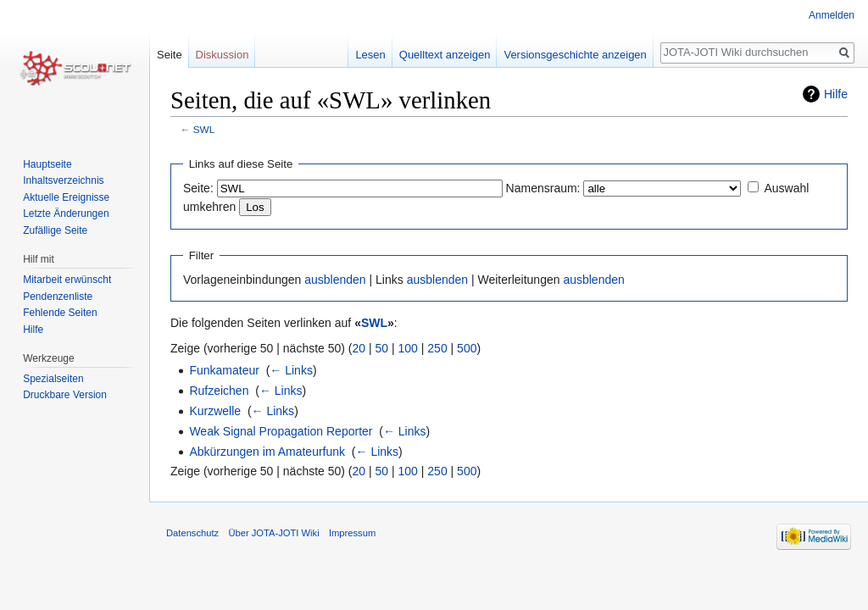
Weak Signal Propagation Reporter (281, 431)
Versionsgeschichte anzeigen (575, 55)
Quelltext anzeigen (445, 55)
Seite (170, 55)
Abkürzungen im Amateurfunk (267, 452)
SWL (204, 129)
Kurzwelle (215, 411)
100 (408, 348)
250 (437, 348)
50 (382, 348)
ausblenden (335, 280)
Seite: (198, 188)
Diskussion (223, 55)
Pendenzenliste (58, 297)
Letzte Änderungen (66, 213)
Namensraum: (543, 188)
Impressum (352, 533)
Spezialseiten (53, 379)
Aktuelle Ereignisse (66, 197)
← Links (291, 370)
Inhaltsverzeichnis (63, 180)
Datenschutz (192, 533)
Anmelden (832, 15)
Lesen (370, 55)
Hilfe (836, 94)
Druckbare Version (65, 395)
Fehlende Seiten (60, 313)
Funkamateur (224, 370)
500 (467, 348)
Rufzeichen (219, 391)
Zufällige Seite (55, 230)
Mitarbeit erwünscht (67, 280)
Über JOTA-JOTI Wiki (273, 533)
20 (359, 348)
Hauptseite (47, 164)
